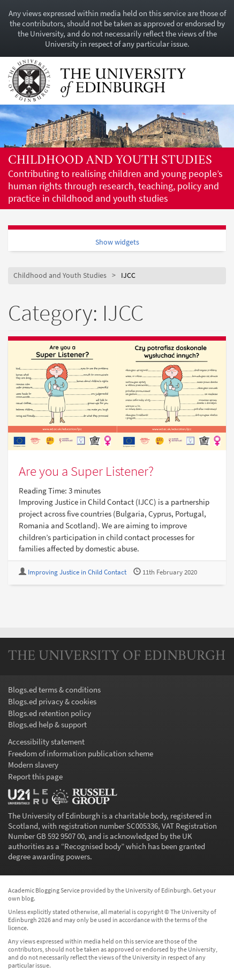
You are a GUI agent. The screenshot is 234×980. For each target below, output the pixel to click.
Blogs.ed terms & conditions (54, 690)
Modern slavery (33, 765)
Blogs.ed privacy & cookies (52, 701)
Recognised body (93, 846)
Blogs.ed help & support (47, 724)
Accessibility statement (46, 742)
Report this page (35, 776)
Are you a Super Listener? (86, 471)
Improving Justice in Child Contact (77, 572)
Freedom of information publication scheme (81, 753)
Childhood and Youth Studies (110, 161)
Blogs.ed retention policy (50, 713)
